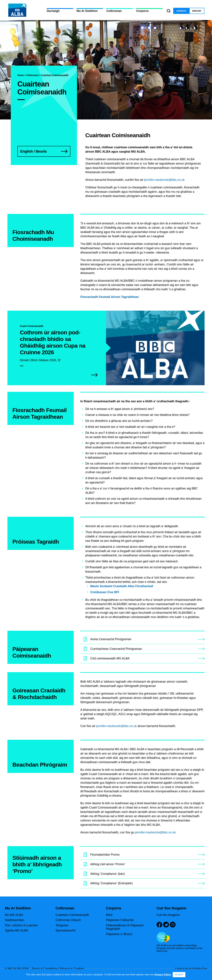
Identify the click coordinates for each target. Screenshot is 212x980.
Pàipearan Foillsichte (120, 920)
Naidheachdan (15, 920)
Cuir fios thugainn (168, 915)
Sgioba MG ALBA (17, 930)
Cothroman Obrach (68, 920)
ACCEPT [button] (179, 975)
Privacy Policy (163, 974)
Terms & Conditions (45, 969)
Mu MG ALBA (14, 915)
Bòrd (109, 915)
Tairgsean (62, 925)
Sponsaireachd (65, 930)
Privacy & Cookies (72, 969)
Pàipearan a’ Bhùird (119, 934)
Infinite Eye (200, 969)
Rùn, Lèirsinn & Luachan (21, 925)
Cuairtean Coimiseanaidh (72, 915)
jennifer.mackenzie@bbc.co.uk (164, 180)
